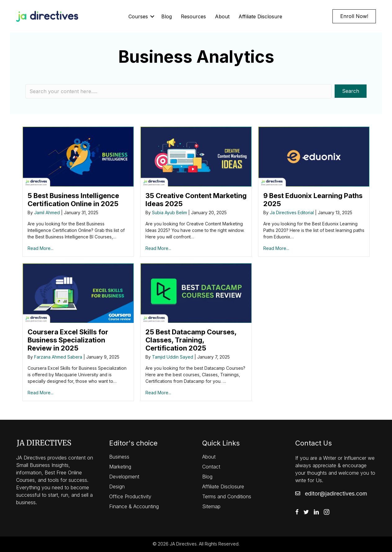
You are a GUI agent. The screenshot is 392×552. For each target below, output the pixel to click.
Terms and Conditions (227, 496)
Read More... (40, 248)
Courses (138, 16)
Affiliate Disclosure (260, 16)
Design (117, 486)
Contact (211, 467)
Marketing (120, 467)
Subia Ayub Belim (169, 213)
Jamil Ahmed (47, 213)
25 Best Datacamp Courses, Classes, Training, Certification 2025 (191, 340)
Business (119, 457)
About (222, 16)
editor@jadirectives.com (336, 493)
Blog (167, 16)
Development (124, 477)
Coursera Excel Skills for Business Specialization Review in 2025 (68, 340)
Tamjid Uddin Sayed (173, 357)
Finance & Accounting (134, 506)
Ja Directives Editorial (292, 213)
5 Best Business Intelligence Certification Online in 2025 (73, 200)
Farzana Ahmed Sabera (58, 357)
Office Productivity (130, 496)
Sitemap (211, 506)
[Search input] (178, 91)
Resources (193, 16)
